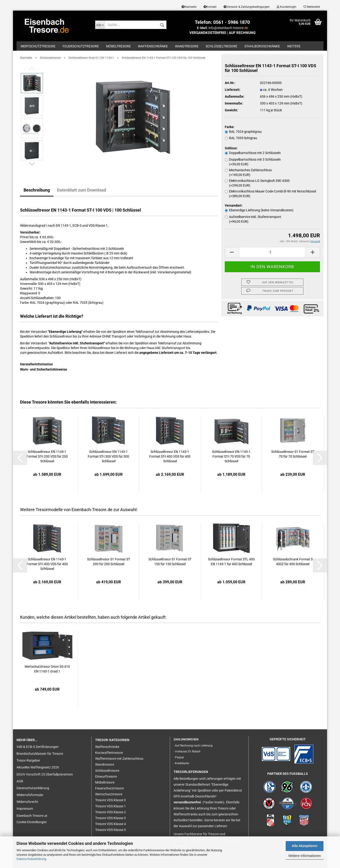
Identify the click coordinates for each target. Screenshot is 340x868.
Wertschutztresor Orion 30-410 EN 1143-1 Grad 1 (47, 669)
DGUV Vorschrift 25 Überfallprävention (45, 774)
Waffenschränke (153, 46)
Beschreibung (37, 190)
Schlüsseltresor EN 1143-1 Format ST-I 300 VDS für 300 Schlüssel (108, 456)
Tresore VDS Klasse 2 (110, 812)
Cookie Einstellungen (32, 822)
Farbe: (230, 127)
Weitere (294, 46)
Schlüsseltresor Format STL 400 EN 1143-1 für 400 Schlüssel (231, 562)
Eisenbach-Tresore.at (32, 816)
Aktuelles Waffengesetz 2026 (38, 767)
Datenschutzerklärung (31, 859)
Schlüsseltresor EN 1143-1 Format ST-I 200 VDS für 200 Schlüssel (47, 456)
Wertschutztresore (38, 46)
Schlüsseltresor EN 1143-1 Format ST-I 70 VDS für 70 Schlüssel (231, 456)
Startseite (189, 7)
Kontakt (210, 7)
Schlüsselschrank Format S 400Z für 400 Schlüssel (293, 562)
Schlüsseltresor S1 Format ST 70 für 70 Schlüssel (293, 454)
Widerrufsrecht (27, 802)
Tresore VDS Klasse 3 (110, 818)
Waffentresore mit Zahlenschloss (119, 759)
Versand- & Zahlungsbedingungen (247, 7)
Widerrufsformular (30, 795)
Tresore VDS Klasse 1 (110, 806)
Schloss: (231, 148)
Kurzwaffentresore (109, 753)
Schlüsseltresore (221, 46)
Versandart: (234, 205)
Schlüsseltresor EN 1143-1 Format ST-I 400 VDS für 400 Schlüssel (170, 456)
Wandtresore (187, 46)
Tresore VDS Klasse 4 (110, 824)
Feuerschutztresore (81, 46)
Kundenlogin (287, 7)
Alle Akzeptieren (305, 846)
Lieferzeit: (233, 90)
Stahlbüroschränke (262, 46)
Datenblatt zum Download (81, 190)
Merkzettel (312, 7)
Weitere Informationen (304, 856)
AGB (20, 781)
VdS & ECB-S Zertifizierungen (38, 747)
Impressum (25, 809)
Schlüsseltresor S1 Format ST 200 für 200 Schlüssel (109, 562)
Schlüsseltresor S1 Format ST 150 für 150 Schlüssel (170, 562)
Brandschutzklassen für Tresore (40, 754)
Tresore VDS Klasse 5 (110, 830)
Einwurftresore (106, 776)
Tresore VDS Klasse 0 (110, 800)
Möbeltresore (118, 46)
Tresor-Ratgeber (28, 760)
